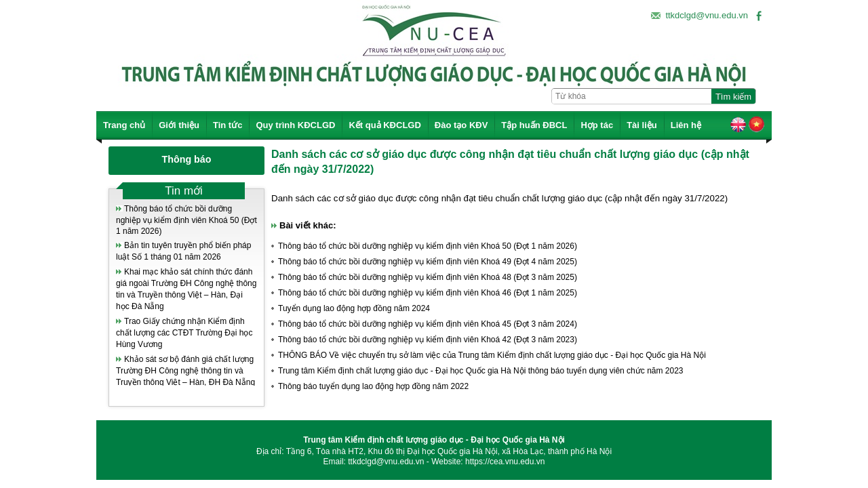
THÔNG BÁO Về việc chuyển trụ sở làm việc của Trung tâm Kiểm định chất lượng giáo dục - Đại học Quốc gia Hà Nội (492, 355)
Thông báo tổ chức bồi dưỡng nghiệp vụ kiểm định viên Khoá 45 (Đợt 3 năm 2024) (428, 324)
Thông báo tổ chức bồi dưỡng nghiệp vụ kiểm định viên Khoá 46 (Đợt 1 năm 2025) (428, 293)
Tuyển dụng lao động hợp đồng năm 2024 (354, 308)
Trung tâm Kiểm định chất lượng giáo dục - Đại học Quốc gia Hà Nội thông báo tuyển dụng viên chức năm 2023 (481, 371)
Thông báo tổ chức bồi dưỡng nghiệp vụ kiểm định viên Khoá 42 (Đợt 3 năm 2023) (428, 340)
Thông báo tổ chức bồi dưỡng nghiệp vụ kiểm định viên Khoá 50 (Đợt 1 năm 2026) (186, 220)
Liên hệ (686, 125)
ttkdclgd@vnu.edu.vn (707, 15)
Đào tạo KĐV (461, 125)
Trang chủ (124, 125)
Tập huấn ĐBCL (534, 125)
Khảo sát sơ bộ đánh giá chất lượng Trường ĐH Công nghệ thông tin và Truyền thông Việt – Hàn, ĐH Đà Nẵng (185, 371)
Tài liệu (642, 125)
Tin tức (228, 125)
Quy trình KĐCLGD (295, 125)
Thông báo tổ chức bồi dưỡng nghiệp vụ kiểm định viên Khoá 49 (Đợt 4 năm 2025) (428, 262)
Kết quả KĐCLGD (384, 125)
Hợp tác (597, 125)
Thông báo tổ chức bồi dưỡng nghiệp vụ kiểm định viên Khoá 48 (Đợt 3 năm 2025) (428, 277)
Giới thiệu (179, 125)
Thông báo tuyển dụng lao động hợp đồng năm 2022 (373, 386)
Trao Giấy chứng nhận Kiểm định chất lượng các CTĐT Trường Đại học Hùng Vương (184, 333)
